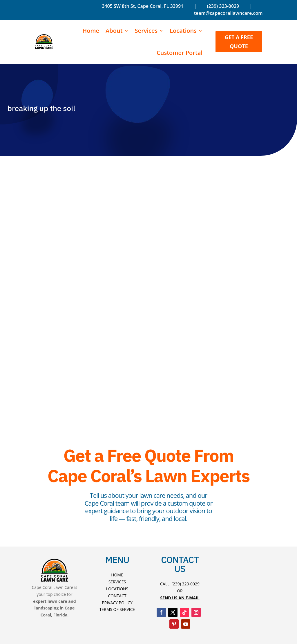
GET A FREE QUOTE (239, 42)
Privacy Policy (117, 603)
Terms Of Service (117, 609)
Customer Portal (180, 53)
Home (91, 31)
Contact (117, 596)
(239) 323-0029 (222, 6)
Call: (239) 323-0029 (180, 584)
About (114, 31)
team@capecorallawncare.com (228, 13)
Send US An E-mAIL (180, 598)
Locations (183, 31)
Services (146, 31)
